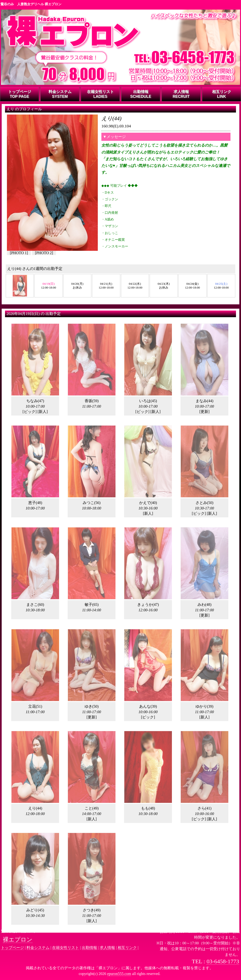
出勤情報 (89, 948)
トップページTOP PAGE (20, 94)
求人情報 (107, 948)
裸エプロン (18, 940)
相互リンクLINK (222, 94)
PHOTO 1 (19, 253)
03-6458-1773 (223, 961)
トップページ (12, 948)
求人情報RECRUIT (181, 94)
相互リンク (127, 948)
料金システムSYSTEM (60, 94)
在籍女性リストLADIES (100, 94)
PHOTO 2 (44, 253)
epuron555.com (119, 974)
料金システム (38, 948)
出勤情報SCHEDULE (141, 94)
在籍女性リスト (66, 948)
